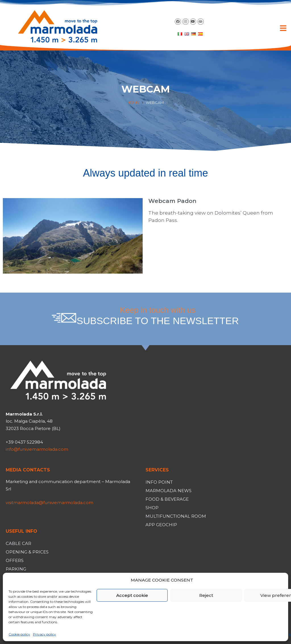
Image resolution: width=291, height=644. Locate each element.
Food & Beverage (167, 499)
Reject (206, 595)
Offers (15, 560)
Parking (16, 569)
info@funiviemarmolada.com (37, 449)
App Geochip (161, 525)
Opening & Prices (27, 552)
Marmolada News (169, 491)
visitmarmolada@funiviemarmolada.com (49, 503)
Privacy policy (44, 634)
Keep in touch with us (158, 316)
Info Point (159, 482)
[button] (283, 28)
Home (133, 102)
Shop (152, 508)
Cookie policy (19, 634)
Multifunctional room (176, 516)
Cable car (18, 543)
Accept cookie (132, 595)
